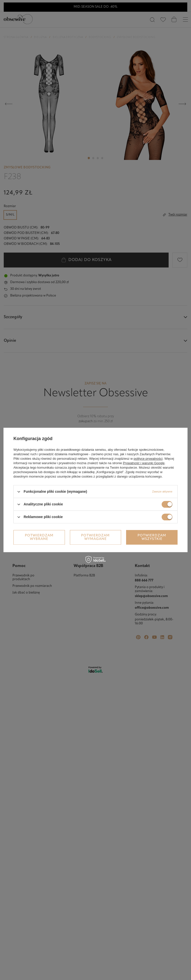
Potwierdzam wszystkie (152, 537)
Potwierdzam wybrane (39, 537)
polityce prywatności (148, 459)
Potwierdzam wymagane (95, 537)
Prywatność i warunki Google (144, 463)
